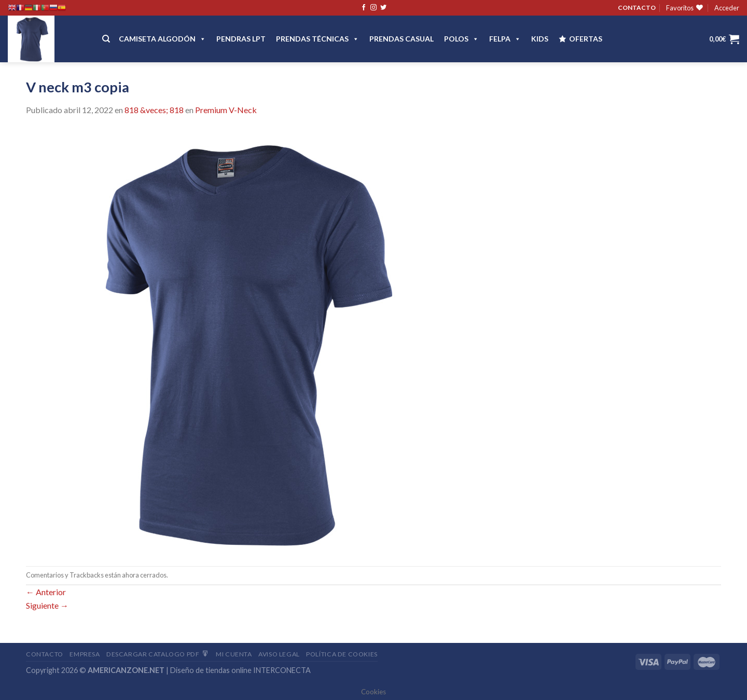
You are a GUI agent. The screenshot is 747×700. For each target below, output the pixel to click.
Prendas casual (402, 39)
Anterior (46, 592)
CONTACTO (637, 8)
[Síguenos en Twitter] (383, 8)
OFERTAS (586, 39)
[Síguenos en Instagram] (374, 8)
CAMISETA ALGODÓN (162, 39)
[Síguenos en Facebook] (364, 8)
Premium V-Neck (226, 110)
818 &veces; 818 (154, 110)
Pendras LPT (241, 39)
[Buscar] (106, 39)
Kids (540, 39)
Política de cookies (342, 654)
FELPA (505, 39)
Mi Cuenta (234, 654)
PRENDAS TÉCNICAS (317, 39)
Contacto (45, 654)
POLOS (461, 39)
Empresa (85, 654)
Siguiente (47, 605)
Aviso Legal (279, 654)
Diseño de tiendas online (211, 670)
